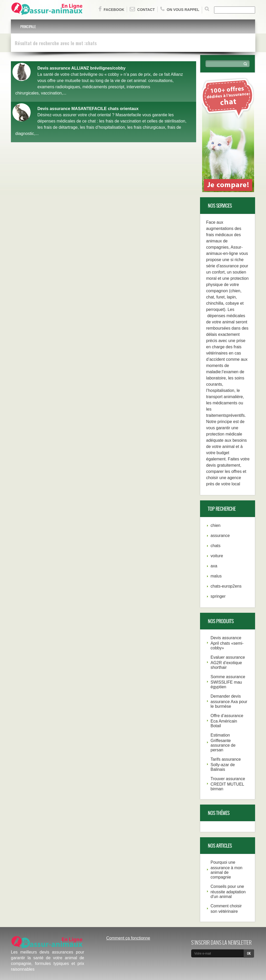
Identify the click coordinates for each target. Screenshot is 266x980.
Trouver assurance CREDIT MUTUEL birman (228, 784)
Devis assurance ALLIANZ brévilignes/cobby (81, 68)
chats (216, 546)
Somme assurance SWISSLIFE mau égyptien (228, 682)
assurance (220, 536)
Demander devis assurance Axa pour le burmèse (229, 701)
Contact (142, 9)
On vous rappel (180, 9)
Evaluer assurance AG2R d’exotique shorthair (228, 662)
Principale (28, 26)
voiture (217, 556)
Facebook (111, 9)
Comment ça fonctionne (128, 938)
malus (216, 576)
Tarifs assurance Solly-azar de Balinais (226, 764)
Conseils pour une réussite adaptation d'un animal (228, 891)
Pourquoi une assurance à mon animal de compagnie (227, 870)
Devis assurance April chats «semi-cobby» (227, 643)
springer (218, 596)
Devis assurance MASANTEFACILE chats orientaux (88, 109)
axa (214, 566)
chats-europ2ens (226, 586)
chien (216, 525)
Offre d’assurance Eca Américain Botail (227, 721)
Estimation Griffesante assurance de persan (223, 743)
